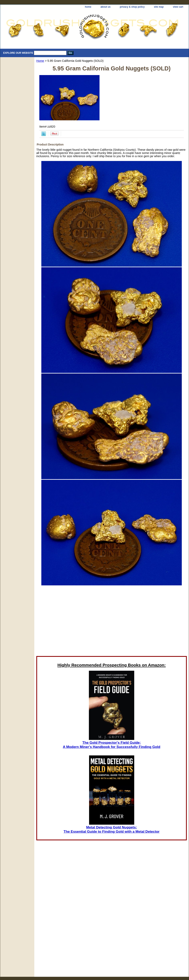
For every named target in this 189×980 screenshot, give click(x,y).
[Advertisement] (75, 621)
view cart (178, 7)
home (88, 7)
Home (40, 61)
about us (106, 7)
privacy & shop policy (132, 7)
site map (159, 7)
